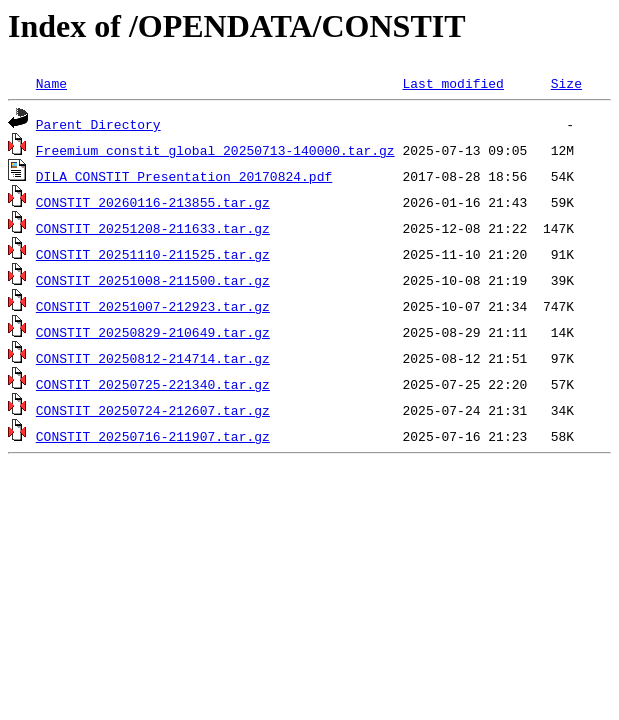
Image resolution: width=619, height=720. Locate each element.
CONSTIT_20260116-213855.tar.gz (153, 202)
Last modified (452, 83)
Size (566, 83)
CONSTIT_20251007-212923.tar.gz (153, 306)
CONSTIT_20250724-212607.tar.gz (153, 410)
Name (51, 83)
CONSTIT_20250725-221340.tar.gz (153, 384)
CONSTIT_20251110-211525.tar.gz (153, 254)
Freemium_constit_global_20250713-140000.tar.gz (215, 150)
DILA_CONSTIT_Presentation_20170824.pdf (184, 176)
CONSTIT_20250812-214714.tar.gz (153, 358)
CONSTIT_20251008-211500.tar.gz (153, 280)
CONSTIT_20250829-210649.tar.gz (153, 332)
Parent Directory (98, 124)
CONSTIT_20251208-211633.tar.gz (153, 228)
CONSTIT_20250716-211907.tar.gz (153, 436)
